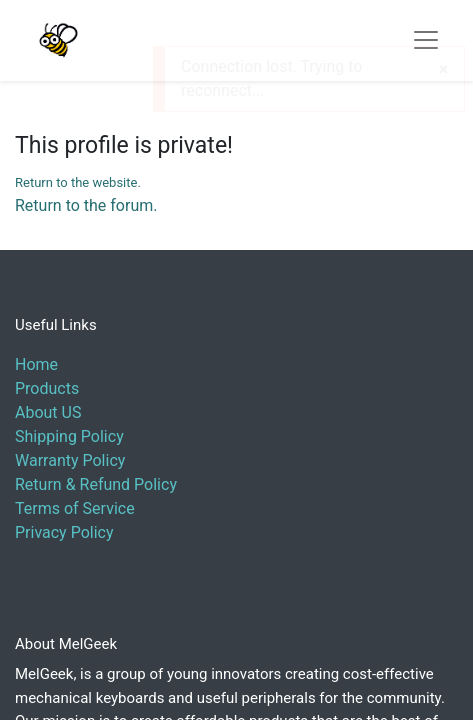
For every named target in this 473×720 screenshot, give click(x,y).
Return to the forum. (86, 205)
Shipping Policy (69, 436)
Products (47, 388)
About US (48, 412)
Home (36, 364)
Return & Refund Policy (96, 484)
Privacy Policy (64, 532)
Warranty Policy (70, 460)
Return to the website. (78, 182)
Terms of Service (75, 508)
